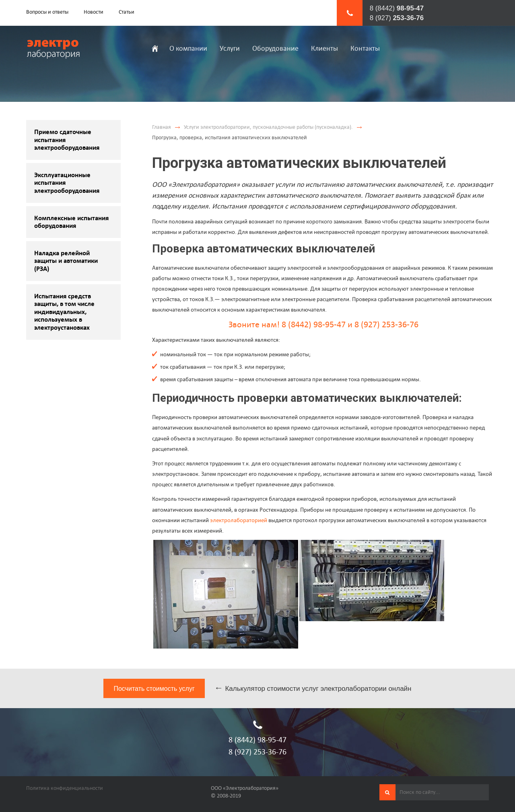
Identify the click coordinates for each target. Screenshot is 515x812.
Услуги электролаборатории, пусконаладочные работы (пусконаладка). (268, 127)
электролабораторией (239, 520)
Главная (162, 127)
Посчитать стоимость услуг (154, 689)
